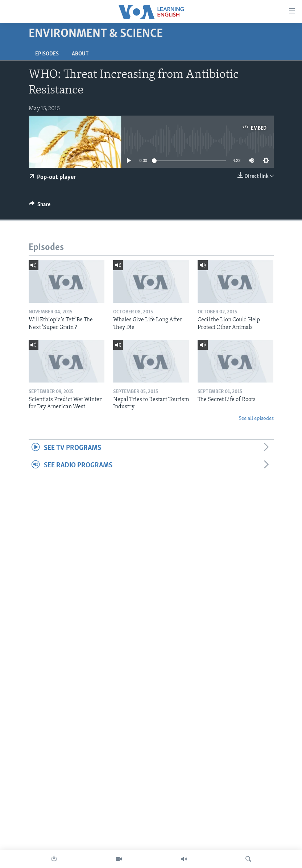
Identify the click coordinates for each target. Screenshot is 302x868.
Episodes (47, 54)
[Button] (40, 206)
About (80, 54)
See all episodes (256, 419)
